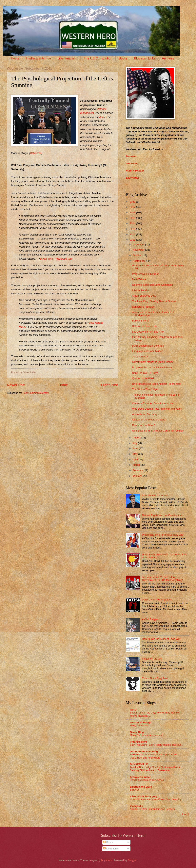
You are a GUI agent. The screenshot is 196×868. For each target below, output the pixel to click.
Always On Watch (141, 777)
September (139, 261)
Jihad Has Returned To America (147, 780)
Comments (111, 849)
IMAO (133, 710)
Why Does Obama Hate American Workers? (157, 409)
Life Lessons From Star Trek (148, 332)
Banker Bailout (140, 321)
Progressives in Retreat (145, 274)
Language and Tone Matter (147, 351)
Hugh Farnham (135, 171)
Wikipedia (36, 153)
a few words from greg (143, 796)
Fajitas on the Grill (152, 659)
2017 (133, 207)
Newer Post (16, 385)
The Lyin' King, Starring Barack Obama (154, 301)
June (136, 448)
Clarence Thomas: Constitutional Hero (154, 403)
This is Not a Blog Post (155, 678)
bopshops (107, 860)
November (139, 250)
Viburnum (132, 164)
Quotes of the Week (143, 378)
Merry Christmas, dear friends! (146, 735)
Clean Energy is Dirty (144, 296)
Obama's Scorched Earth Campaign (152, 285)
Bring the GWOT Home (145, 373)
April (136, 459)
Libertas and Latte (141, 787)
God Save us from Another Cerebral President (158, 431)
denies (103, 117)
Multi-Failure (139, 279)
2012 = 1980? (140, 357)
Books (123, 58)
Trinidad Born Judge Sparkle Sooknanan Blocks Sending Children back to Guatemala (156, 769)
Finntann (131, 156)
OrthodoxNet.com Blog (144, 752)
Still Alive (135, 790)
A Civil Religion (150, 619)
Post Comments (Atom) (36, 393)
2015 (133, 218)
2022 (133, 202)
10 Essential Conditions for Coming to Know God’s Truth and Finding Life (153, 756)
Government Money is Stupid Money (153, 362)
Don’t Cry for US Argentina (157, 600)
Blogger (132, 860)
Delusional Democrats (145, 326)
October (137, 255)
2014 (133, 223)
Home (15, 58)
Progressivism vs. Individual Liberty (152, 367)
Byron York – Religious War (56, 259)
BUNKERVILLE (139, 764)
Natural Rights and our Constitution (162, 515)
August (137, 438)
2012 (133, 234)
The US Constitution (98, 58)
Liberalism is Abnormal (155, 495)
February (138, 470)
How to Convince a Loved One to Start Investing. (156, 799)
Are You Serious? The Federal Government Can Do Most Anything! (162, 579)
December (139, 245)
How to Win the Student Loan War (161, 639)
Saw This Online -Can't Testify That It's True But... (156, 745)
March (137, 465)
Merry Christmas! (139, 726)
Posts (108, 842)
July (135, 443)
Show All (185, 814)
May (135, 454)
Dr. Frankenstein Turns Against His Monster (157, 384)
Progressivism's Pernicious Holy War (163, 535)
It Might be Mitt (140, 290)
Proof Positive (138, 742)
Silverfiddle (133, 178)
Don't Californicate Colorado (148, 346)
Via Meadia (136, 806)
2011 (133, 240)
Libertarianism (67, 58)
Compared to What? (143, 425)
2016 (133, 213)
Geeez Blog (137, 732)
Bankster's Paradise (143, 307)
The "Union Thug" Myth (145, 389)
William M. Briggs (140, 722)
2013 (133, 229)
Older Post (109, 385)
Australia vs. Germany (145, 414)
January (137, 476)
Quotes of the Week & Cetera (149, 420)
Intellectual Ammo (38, 58)
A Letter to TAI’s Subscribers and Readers (152, 809)
